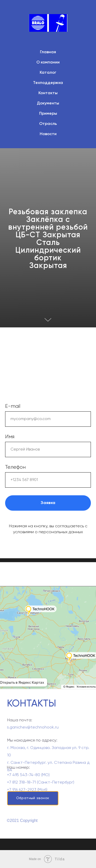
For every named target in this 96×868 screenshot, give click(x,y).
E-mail (13, 406)
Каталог (48, 73)
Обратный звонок (33, 798)
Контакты (48, 93)
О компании (48, 62)
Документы (48, 103)
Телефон (15, 467)
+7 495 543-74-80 (24, 782)
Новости (48, 134)
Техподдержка (48, 83)
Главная (48, 52)
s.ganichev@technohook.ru (33, 730)
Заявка (48, 503)
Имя (10, 437)
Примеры (48, 114)
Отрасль (48, 124)
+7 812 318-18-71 (21, 789)
